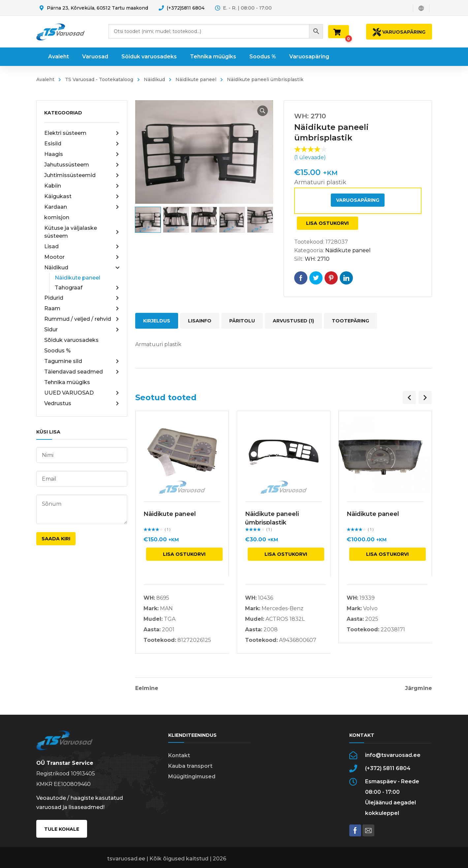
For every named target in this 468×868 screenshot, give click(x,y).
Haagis (82, 154)
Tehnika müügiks (67, 382)
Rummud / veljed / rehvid (82, 319)
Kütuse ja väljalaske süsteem (82, 232)
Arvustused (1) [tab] (293, 321)
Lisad (82, 247)
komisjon (57, 217)
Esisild (82, 144)
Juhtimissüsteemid (82, 175)
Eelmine (147, 688)
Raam (82, 309)
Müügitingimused (192, 777)
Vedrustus (82, 404)
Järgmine (419, 688)
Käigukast (82, 196)
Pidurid (82, 298)
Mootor (82, 257)
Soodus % (57, 351)
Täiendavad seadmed (82, 372)
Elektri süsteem (82, 133)
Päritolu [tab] (242, 321)
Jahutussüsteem (82, 165)
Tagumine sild (82, 361)
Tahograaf (87, 288)
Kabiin (82, 186)
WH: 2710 (317, 259)
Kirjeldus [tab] (157, 321)
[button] (263, 111)
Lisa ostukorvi (327, 223)
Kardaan (82, 207)
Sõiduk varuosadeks (71, 340)
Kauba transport (190, 766)
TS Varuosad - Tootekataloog (99, 79)
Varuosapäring (358, 200)
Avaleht (45, 79)
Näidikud (154, 79)
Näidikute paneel (196, 79)
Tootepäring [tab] (350, 321)
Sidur (82, 330)
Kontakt (179, 755)
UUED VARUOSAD (82, 393)
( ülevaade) (310, 157)
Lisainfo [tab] (200, 321)
